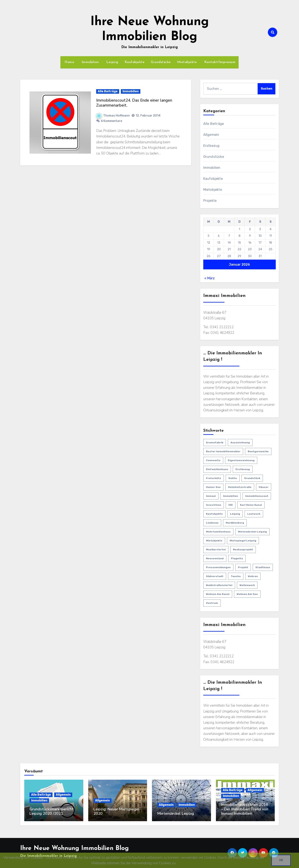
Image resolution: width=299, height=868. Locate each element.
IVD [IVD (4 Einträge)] (231, 505)
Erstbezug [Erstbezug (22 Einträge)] (243, 469)
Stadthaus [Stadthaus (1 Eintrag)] (263, 567)
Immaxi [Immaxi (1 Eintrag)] (211, 496)
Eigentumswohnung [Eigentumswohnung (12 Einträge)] (241, 460)
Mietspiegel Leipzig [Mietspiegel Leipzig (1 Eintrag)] (243, 541)
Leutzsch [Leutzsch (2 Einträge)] (254, 514)
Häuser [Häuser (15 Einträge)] (264, 487)
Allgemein (211, 135)
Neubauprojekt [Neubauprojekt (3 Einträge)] (243, 549)
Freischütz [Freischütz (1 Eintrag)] (214, 478)
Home (69, 62)
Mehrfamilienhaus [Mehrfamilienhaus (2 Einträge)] (218, 532)
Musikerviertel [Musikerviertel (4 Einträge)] (216, 549)
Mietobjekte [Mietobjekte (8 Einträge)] (214, 541)
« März (210, 278)
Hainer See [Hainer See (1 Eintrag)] (213, 487)
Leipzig (112, 62)
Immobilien (90, 62)
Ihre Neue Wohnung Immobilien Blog (74, 848)
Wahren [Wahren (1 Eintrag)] (253, 576)
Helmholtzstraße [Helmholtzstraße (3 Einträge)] (240, 487)
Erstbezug (211, 146)
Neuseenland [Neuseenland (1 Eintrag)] (215, 558)
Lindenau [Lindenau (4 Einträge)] (212, 523)
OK (281, 860)
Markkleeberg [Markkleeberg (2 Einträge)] (235, 523)
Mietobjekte (187, 62)
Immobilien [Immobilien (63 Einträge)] (230, 496)
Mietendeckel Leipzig (176, 813)
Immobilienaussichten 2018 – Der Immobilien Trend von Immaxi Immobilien (245, 809)
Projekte (210, 201)
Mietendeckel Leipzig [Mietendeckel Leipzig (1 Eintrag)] (252, 532)
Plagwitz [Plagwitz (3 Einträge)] (237, 558)
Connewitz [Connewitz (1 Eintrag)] (213, 460)
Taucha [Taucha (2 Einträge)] (236, 576)
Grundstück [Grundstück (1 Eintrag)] (252, 478)
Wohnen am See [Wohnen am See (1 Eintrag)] (247, 594)
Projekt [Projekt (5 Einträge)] (243, 567)
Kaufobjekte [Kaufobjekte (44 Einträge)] (214, 514)
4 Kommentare (111, 121)
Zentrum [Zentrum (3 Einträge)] (212, 603)
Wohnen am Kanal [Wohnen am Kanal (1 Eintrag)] (218, 594)
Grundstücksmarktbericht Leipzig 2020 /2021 (51, 811)
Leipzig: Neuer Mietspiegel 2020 (116, 811)
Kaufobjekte (135, 62)
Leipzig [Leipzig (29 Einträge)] (235, 514)
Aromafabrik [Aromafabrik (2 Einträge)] (215, 443)
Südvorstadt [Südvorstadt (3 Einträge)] (215, 576)
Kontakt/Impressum (219, 62)
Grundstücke (161, 62)
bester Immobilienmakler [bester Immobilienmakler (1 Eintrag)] (223, 451)
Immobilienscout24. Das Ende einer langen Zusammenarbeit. (134, 103)
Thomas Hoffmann (113, 116)
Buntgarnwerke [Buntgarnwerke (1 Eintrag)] (258, 451)
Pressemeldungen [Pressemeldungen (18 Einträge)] (218, 567)
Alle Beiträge (108, 91)
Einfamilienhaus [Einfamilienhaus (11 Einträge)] (217, 469)
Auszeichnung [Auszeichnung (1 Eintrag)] (240, 443)
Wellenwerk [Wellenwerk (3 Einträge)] (247, 585)
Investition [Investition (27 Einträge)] (214, 505)
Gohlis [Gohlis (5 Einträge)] (233, 478)
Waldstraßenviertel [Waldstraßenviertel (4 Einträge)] (219, 585)
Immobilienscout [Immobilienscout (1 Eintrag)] (257, 496)
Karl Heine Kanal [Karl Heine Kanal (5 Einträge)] (251, 505)
